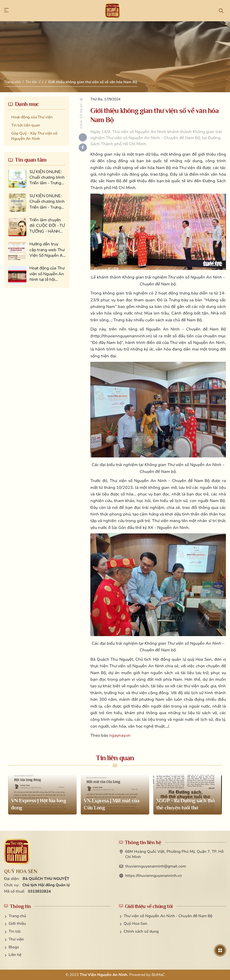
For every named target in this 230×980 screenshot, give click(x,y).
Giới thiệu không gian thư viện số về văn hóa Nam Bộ (93, 82)
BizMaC (158, 975)
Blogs (14, 947)
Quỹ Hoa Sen (135, 923)
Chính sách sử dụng (141, 931)
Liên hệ (15, 955)
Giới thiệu (17, 923)
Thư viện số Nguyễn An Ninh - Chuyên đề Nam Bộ (168, 916)
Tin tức (31, 82)
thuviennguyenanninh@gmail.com (155, 866)
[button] (9, 11)
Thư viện (16, 939)
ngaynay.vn (120, 735)
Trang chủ (12, 82)
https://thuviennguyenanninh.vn (153, 876)
